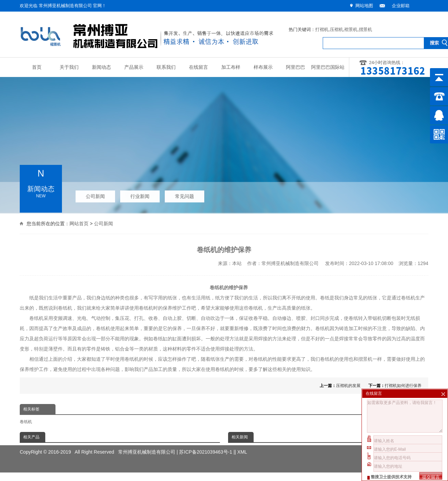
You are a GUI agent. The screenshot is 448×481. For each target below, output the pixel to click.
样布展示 (263, 67)
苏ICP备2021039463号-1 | (207, 447)
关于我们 (69, 67)
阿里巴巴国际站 (328, 67)
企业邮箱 (401, 6)
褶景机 (351, 29)
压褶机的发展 (348, 386)
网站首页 (79, 223)
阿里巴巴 (295, 67)
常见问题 (185, 195)
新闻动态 (101, 67)
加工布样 (231, 67)
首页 (37, 67)
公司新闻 (95, 195)
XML (242, 447)
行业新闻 (140, 195)
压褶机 (337, 29)
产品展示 (134, 67)
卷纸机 (26, 422)
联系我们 (166, 67)
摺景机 (365, 29)
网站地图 (364, 6)
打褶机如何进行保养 (403, 386)
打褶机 (322, 29)
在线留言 (198, 67)
